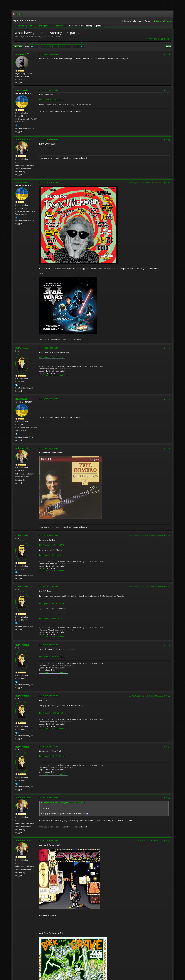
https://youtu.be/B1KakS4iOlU (52, 100)
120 (62, 46)
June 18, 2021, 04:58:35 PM (48, 140)
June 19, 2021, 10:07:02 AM (48, 183)
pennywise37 (22, 54)
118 (50, 46)
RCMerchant (22, 348)
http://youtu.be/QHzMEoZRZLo (52, 657)
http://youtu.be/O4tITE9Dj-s (51, 619)
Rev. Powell (22, 90)
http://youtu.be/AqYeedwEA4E (52, 545)
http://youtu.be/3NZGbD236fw (52, 756)
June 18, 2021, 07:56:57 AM (48, 90)
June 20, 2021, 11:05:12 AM (48, 645)
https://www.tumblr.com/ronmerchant (54, 375)
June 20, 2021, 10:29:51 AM (48, 586)
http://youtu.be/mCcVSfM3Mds (52, 604)
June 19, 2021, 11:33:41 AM (48, 348)
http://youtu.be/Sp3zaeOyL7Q (52, 357)
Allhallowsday (23, 140)
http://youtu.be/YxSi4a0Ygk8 (51, 713)
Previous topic (152, 39)
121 (68, 46)
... (40, 46)
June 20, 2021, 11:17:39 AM (48, 696)
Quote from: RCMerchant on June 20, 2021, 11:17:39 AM (64, 803)
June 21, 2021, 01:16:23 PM (48, 841)
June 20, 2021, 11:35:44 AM (48, 747)
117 (44, 46)
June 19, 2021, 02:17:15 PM (48, 448)
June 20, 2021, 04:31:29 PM (48, 798)
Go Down (18, 46)
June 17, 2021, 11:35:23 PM (48, 54)
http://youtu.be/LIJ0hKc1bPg (51, 555)
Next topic (165, 39)
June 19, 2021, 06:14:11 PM (48, 535)
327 (76, 46)
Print (169, 46)
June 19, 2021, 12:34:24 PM (48, 399)
